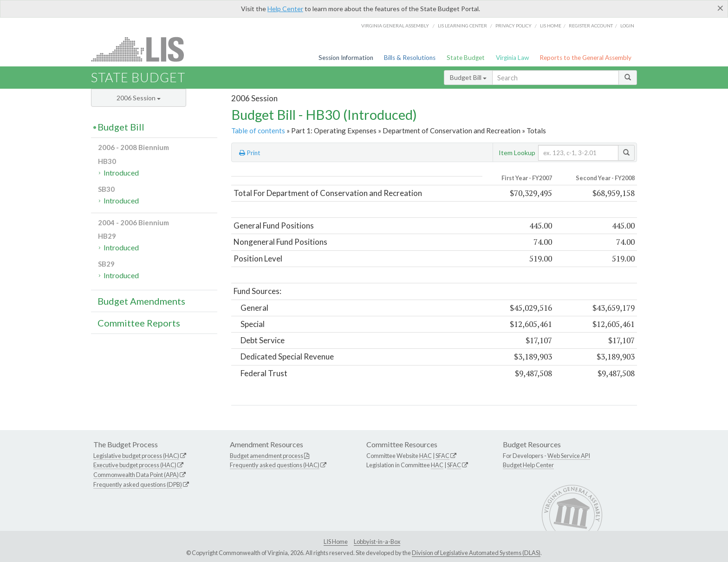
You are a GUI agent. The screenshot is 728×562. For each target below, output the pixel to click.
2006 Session (139, 98)
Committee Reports (139, 323)
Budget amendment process (266, 456)
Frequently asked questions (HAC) (275, 465)
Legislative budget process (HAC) (136, 456)
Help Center (285, 9)
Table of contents (258, 131)
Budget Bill (468, 77)
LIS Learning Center (462, 26)
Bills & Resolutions (410, 58)
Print (250, 153)
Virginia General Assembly (395, 26)
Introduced (121, 173)
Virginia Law (512, 58)
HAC (426, 456)
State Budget (466, 58)
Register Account (591, 26)
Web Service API (569, 456)
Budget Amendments (141, 301)
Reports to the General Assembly (585, 58)
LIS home (551, 26)
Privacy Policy (513, 26)
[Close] (720, 8)
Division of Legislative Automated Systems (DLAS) (476, 553)
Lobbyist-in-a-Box (377, 542)
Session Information (346, 58)
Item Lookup (517, 153)
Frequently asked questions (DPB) (138, 484)
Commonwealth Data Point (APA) (136, 475)
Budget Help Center (528, 465)
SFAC (442, 456)
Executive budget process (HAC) (135, 465)
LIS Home (336, 542)
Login (627, 26)
